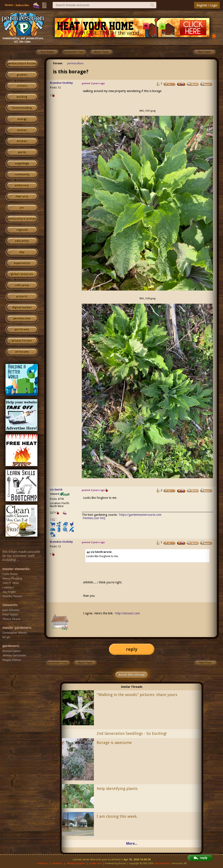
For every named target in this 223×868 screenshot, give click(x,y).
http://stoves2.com (127, 613)
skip (22, 252)
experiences (22, 263)
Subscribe (22, 5)
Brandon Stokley (61, 83)
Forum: (58, 63)
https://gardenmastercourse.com (140, 515)
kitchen (22, 141)
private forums (22, 341)
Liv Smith (56, 490)
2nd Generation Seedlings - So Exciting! (132, 733)
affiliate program (76, 863)
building (22, 97)
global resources (22, 274)
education (22, 241)
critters (22, 86)
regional (22, 230)
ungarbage (22, 164)
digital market (22, 308)
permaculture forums (22, 64)
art (22, 208)
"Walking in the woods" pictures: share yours (137, 695)
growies (22, 75)
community (22, 175)
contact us (43, 863)
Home (9, 5)
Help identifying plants (117, 789)
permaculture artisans (22, 219)
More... (132, 844)
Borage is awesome (114, 743)
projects (22, 296)
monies (22, 130)
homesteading (22, 108)
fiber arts (22, 197)
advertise (57, 863)
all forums (22, 352)
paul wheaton (162, 863)
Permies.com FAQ (94, 518)
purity (22, 152)
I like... (54, 520)
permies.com (22, 319)
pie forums (22, 330)
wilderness (22, 186)
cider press (22, 285)
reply (132, 649)
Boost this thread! (132, 675)
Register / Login (207, 5)
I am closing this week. (117, 816)
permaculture (75, 63)
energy (22, 119)
